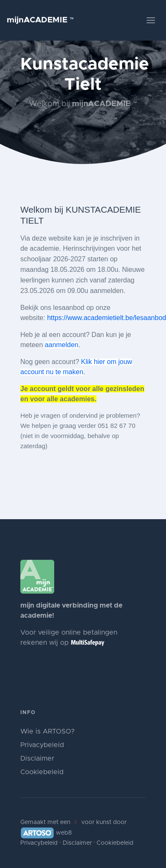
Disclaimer (37, 758)
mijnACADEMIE (40, 20)
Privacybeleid (42, 745)
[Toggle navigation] (151, 20)
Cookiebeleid (42, 772)
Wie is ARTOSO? (47, 731)
